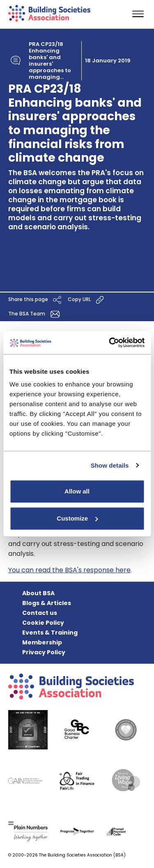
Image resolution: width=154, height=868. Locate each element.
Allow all (77, 491)
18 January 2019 (108, 61)
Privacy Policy (44, 652)
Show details (110, 465)
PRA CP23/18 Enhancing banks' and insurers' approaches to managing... (50, 61)
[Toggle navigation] (138, 15)
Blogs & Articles (47, 603)
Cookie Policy (43, 623)
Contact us (40, 613)
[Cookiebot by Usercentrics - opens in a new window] (110, 343)
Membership (42, 642)
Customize (77, 518)
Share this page (36, 300)
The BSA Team (35, 314)
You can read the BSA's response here (69, 570)
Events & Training (50, 633)
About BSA (38, 593)
